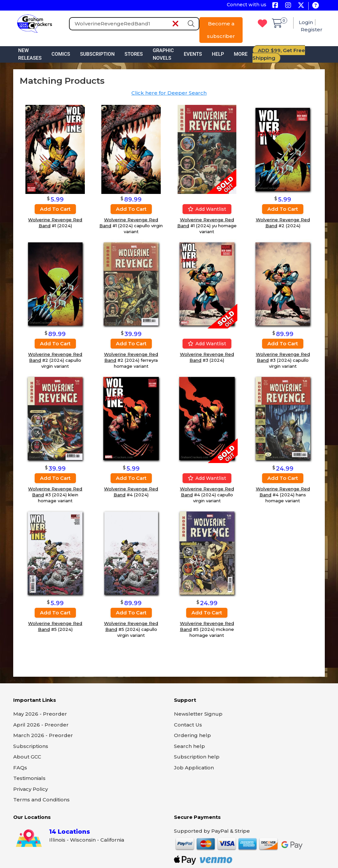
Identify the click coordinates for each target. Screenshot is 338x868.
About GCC (27, 757)
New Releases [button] (30, 54)
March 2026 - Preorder (43, 735)
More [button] (241, 54)
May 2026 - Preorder (40, 714)
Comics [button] (61, 54)
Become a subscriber (221, 30)
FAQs (20, 768)
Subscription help (197, 757)
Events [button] (193, 54)
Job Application (194, 768)
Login (306, 22)
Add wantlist (207, 209)
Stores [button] (134, 54)
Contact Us (188, 725)
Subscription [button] (97, 54)
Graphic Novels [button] (163, 54)
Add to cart (55, 209)
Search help (189, 746)
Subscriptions (31, 746)
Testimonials (29, 778)
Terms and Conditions (41, 800)
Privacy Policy (31, 789)
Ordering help (192, 735)
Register (312, 30)
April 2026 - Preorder (41, 725)
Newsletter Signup (198, 714)
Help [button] (218, 54)
